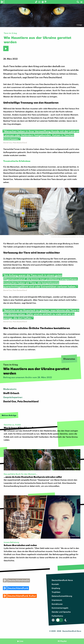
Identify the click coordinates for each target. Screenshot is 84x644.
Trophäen (56, 592)
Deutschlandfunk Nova (62, 580)
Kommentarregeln (60, 608)
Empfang (56, 588)
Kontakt (55, 584)
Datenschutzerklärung (62, 596)
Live (21, 641)
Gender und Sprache (61, 612)
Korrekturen (57, 604)
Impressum (57, 600)
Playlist (63, 641)
